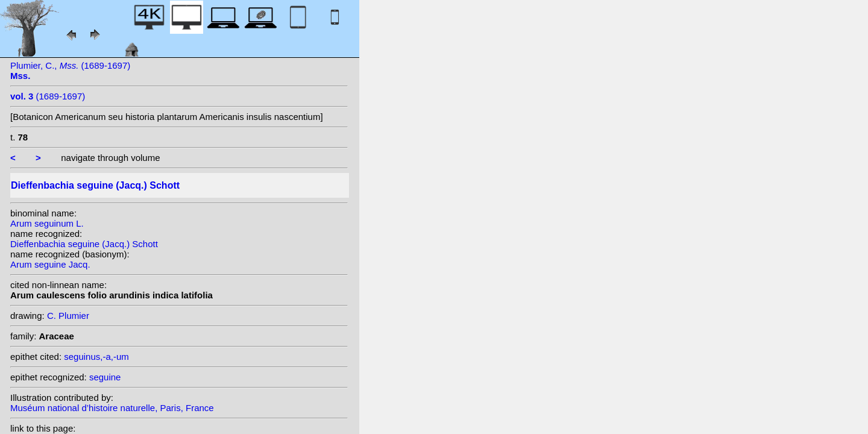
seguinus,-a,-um (96, 357)
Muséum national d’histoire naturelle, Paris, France (112, 408)
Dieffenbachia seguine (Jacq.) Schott (84, 244)
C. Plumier (68, 316)
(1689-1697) (48, 96)
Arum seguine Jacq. (50, 264)
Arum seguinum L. (47, 223)
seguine (105, 377)
